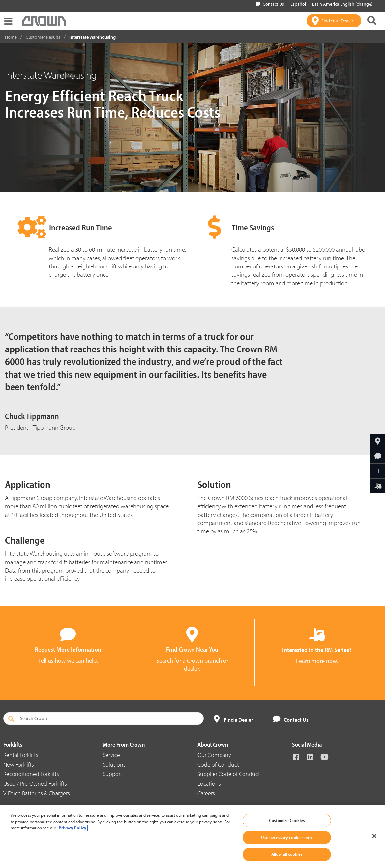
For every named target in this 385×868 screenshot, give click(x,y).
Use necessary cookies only (287, 837)
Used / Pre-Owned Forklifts (35, 784)
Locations (209, 784)
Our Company (214, 755)
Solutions (114, 764)
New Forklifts (19, 764)
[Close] (374, 836)
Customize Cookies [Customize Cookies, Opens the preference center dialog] (287, 820)
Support (113, 774)
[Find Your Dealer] (334, 21)
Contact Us (270, 4)
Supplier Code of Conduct (229, 774)
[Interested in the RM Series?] (378, 486)
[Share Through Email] (378, 471)
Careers (206, 793)
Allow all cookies (287, 854)
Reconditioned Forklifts (31, 774)
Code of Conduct (218, 764)
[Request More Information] (378, 456)
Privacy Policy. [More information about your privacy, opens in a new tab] (73, 828)
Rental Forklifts (21, 755)
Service (111, 755)
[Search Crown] (104, 718)
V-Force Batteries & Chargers (37, 793)
